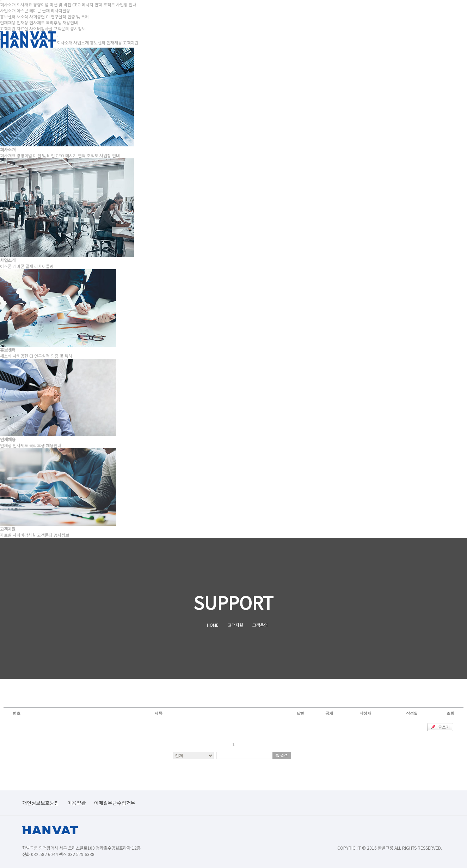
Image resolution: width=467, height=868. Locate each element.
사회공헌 (37, 16)
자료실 (22, 28)
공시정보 (78, 28)
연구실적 (59, 16)
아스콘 (22, 10)
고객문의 (61, 28)
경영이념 (41, 4)
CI (48, 16)
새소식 (22, 16)
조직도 (109, 4)
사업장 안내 (126, 4)
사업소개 (81, 43)
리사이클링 (60, 10)
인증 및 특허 (78, 16)
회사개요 (24, 4)
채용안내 (70, 22)
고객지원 (131, 43)
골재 (46, 10)
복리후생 (54, 22)
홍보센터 (98, 43)
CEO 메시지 (83, 4)
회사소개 (64, 43)
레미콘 (35, 10)
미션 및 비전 (60, 4)
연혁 (98, 4)
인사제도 (37, 22)
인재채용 (114, 43)
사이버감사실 (41, 28)
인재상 (22, 22)
